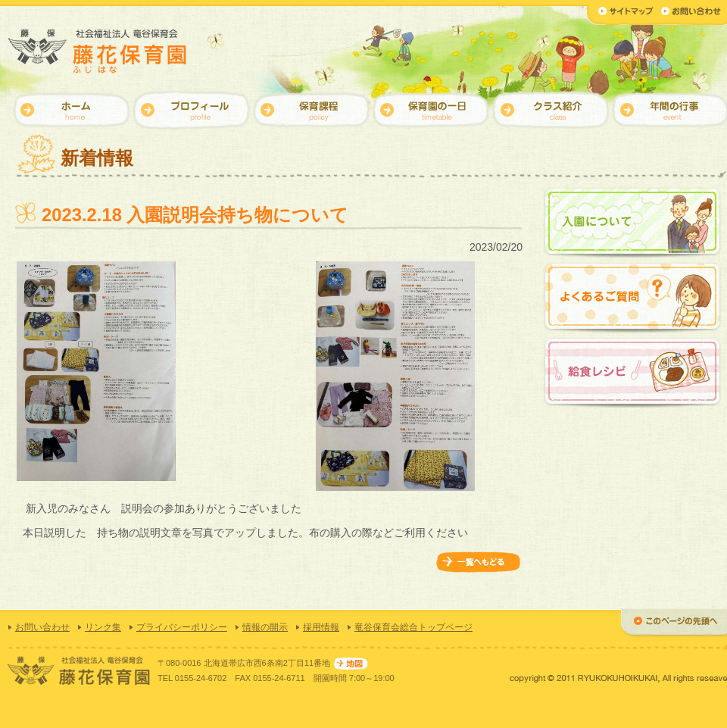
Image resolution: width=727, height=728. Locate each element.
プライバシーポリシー (182, 627)
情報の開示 (265, 627)
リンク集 (103, 627)
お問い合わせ (42, 627)
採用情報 (321, 627)
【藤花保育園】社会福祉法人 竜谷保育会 (98, 51)
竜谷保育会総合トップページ (413, 627)
